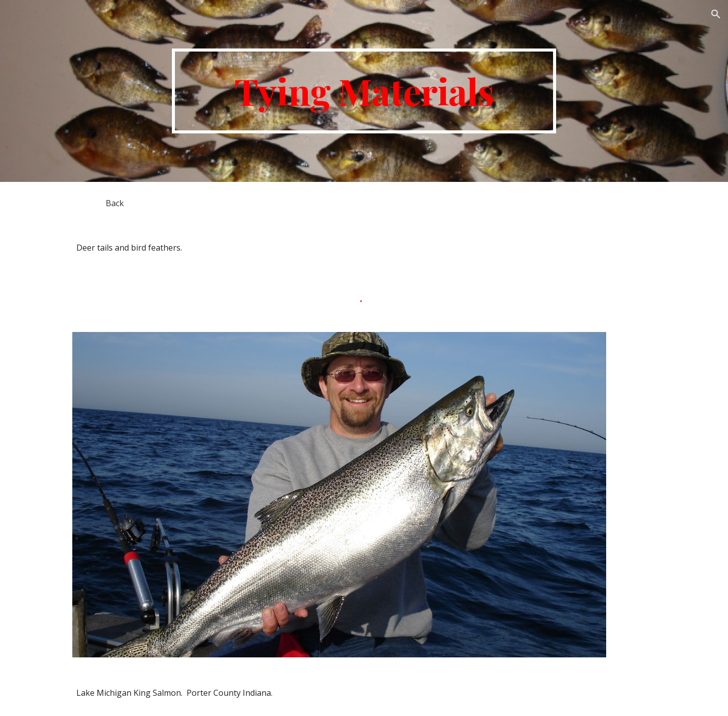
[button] (716, 14)
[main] (364, 91)
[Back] (115, 203)
